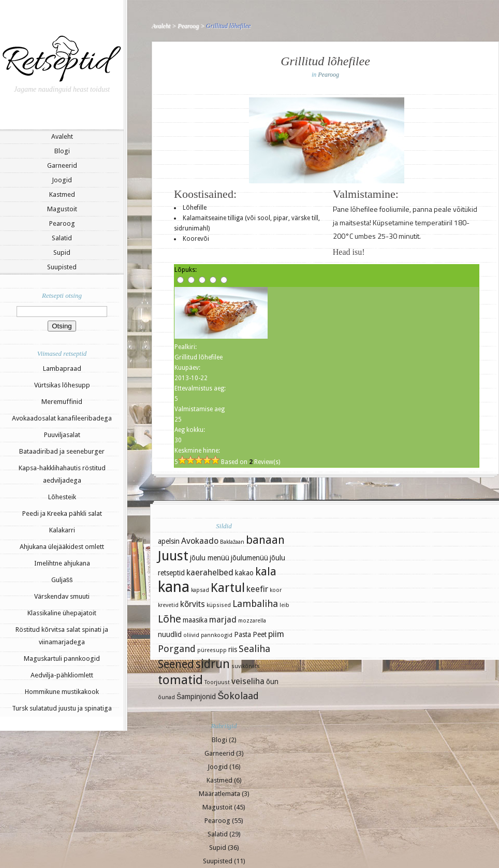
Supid (62, 252)
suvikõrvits (246, 666)
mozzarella (252, 621)
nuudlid (170, 634)
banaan (265, 540)
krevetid (168, 605)
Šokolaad (238, 696)
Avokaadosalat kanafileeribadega (62, 418)
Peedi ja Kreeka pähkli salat (62, 513)
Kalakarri (62, 530)
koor (276, 590)
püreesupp (212, 650)
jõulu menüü (210, 558)
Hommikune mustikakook (62, 692)
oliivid (191, 635)
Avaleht (62, 136)
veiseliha (248, 681)
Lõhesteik (62, 497)
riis (233, 649)
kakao (244, 573)
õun (272, 682)
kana (174, 587)
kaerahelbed (210, 573)
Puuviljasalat (62, 435)
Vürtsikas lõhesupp (62, 385)
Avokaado (200, 541)
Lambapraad (62, 368)
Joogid (62, 180)
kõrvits (193, 604)
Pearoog (62, 223)
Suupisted (62, 267)
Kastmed (62, 194)
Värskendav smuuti (62, 596)
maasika (195, 620)
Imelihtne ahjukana (62, 563)
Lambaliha (255, 604)
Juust (173, 556)
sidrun (213, 664)
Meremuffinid (62, 402)
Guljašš (62, 580)
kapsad (200, 590)
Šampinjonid (196, 697)
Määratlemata (219, 794)
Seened (176, 664)
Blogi (62, 151)
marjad (223, 620)
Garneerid (62, 165)
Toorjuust (217, 682)
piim (276, 634)
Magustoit (62, 209)
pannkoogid (217, 635)
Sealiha (254, 649)
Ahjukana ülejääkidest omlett (62, 547)
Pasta (243, 634)
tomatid (180, 680)
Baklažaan (232, 542)
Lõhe (170, 619)
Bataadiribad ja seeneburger (62, 451)
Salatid (62, 238)
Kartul (228, 588)
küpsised (219, 605)
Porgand (177, 649)
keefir (257, 589)
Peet (260, 634)
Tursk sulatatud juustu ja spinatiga (62, 708)
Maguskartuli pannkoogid (62, 659)
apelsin (169, 541)
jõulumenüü (250, 558)
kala (266, 572)
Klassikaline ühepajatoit (62, 613)
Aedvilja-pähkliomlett (62, 675)
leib (284, 605)
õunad (166, 697)
